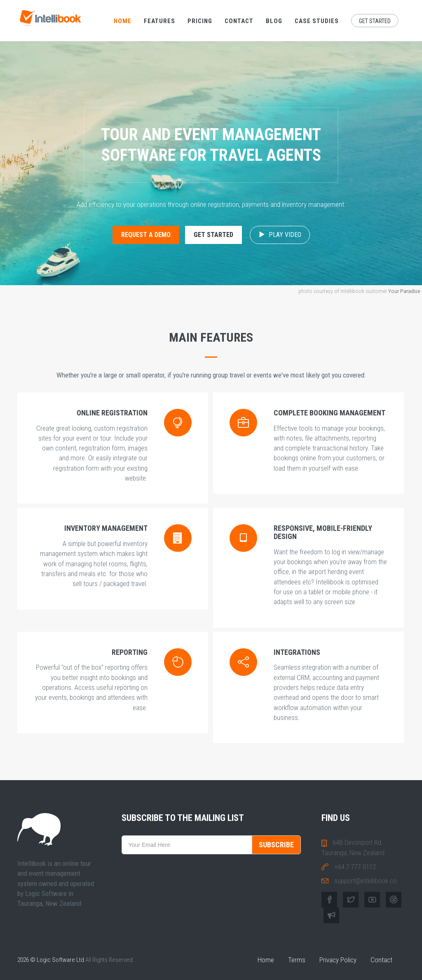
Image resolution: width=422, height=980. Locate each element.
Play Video (280, 235)
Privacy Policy (338, 960)
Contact (239, 21)
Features (159, 21)
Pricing (200, 21)
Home (123, 21)
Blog (274, 21)
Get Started (375, 21)
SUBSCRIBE (276, 845)
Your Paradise (404, 291)
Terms (297, 960)
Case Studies (317, 21)
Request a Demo (146, 235)
